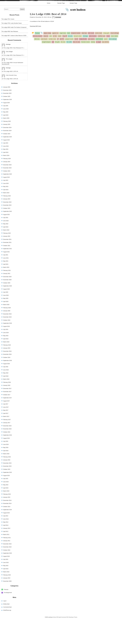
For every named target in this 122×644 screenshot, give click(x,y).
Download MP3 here (35, 51)
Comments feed (7, 632)
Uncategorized (8, 618)
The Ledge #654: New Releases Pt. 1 (14, 73)
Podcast (6, 615)
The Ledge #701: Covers (8, 44)
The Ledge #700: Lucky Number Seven (12, 48)
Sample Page (61, 28)
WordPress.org (7, 635)
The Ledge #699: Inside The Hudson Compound (14, 52)
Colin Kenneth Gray (11, 100)
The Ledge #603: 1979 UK (11, 97)
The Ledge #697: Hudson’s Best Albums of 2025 (14, 61)
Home (49, 28)
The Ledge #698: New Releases (10, 56)
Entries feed (6, 629)
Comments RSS (65, 642)
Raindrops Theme (73, 642)
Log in (5, 626)
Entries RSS (56, 642)
